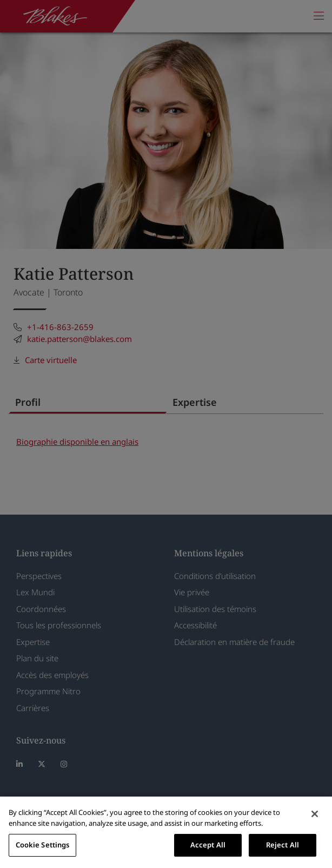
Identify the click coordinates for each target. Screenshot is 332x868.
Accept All (208, 845)
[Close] (315, 814)
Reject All (283, 845)
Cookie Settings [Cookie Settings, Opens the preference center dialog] (43, 845)
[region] (166, 832)
